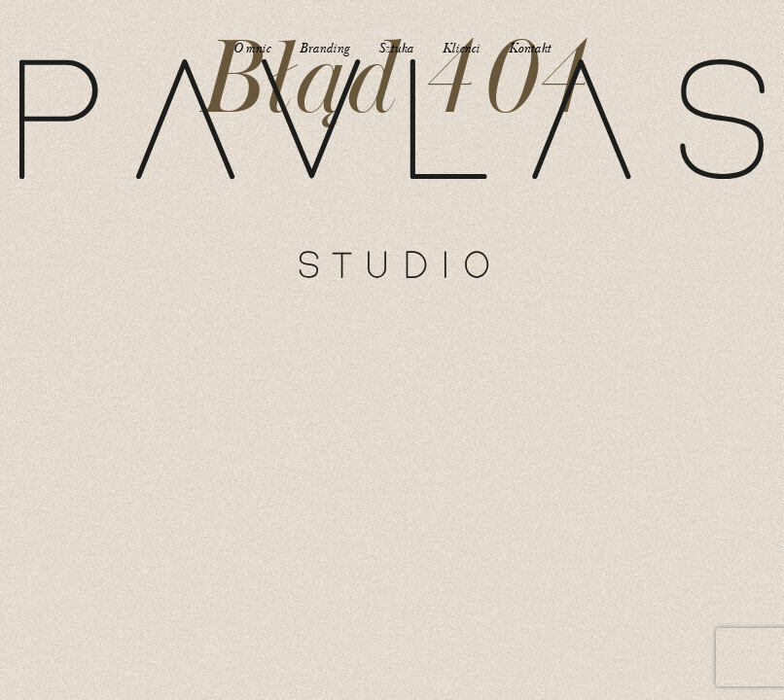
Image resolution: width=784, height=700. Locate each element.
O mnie (252, 49)
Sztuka (396, 49)
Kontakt (530, 49)
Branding (324, 49)
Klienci (461, 49)
